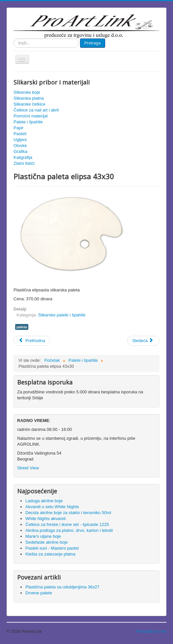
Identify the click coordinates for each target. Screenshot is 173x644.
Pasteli (20, 134)
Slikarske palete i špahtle (62, 315)
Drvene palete (39, 593)
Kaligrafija (23, 157)
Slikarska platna (29, 98)
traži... (14, 39)
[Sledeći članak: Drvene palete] (143, 341)
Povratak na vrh (151, 631)
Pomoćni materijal (30, 116)
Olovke (20, 146)
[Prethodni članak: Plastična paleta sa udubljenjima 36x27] (32, 341)
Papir (18, 128)
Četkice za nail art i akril (36, 110)
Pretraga (93, 43)
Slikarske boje (27, 92)
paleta (22, 327)
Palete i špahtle (28, 122)
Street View (28, 468)
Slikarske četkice (29, 104)
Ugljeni (20, 140)
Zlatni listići (24, 163)
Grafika (20, 151)
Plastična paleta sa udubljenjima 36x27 (62, 587)
